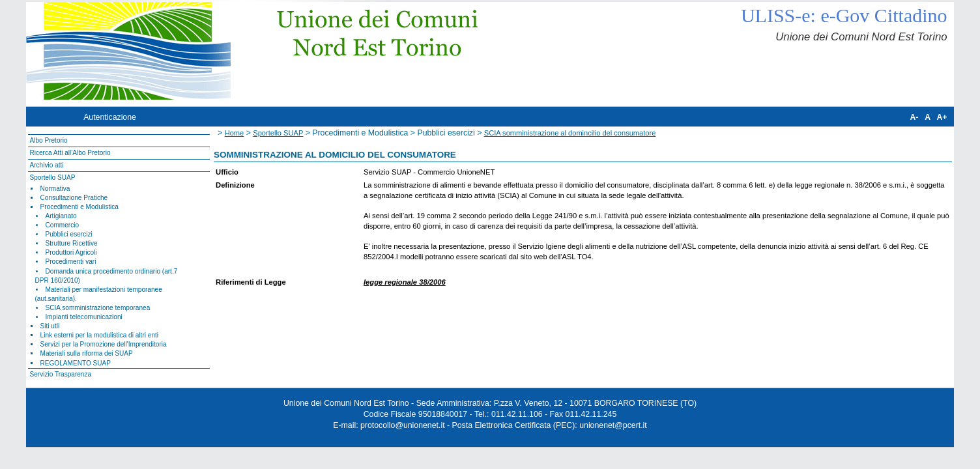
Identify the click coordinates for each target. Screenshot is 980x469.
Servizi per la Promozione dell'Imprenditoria (104, 344)
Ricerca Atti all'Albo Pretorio (70, 153)
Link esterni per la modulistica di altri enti (100, 335)
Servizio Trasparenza (60, 374)
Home (235, 133)
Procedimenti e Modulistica (79, 207)
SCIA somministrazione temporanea (98, 308)
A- (914, 117)
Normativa (55, 189)
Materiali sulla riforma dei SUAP (87, 353)
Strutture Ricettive (72, 243)
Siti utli (50, 326)
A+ (942, 117)
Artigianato (61, 216)
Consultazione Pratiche (74, 198)
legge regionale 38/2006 (405, 282)
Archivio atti (46, 165)
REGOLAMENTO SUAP (76, 363)
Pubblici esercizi (69, 234)
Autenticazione (110, 117)
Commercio (63, 225)
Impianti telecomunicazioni (84, 317)
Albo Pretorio (48, 140)
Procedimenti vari (71, 262)
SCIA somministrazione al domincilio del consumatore (570, 133)
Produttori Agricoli (71, 252)
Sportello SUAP (52, 178)
